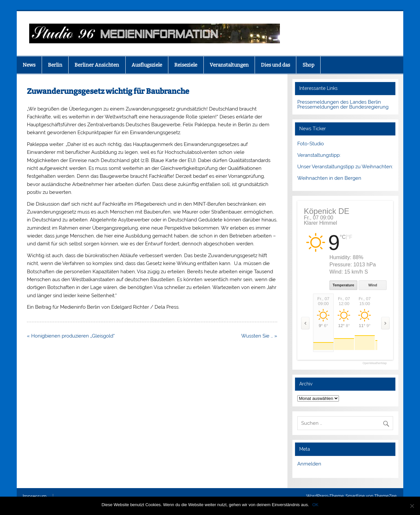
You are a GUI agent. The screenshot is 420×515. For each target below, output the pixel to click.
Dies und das (275, 65)
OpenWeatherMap (375, 363)
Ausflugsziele (147, 65)
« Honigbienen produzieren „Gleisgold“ (71, 336)
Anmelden (309, 464)
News (29, 65)
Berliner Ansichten (97, 65)
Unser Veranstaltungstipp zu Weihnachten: (345, 167)
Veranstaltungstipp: (319, 155)
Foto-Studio (311, 144)
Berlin (55, 65)
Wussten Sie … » (259, 336)
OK (315, 505)
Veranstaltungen (229, 65)
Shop (308, 65)
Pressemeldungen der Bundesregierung (343, 107)
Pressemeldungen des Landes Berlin (339, 102)
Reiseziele (186, 65)
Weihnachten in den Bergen (329, 178)
